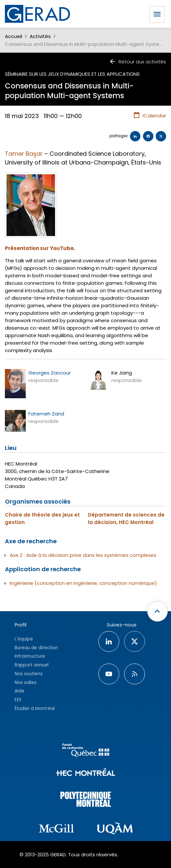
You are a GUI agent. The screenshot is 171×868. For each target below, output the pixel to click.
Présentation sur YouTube (39, 248)
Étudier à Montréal (35, 709)
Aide (20, 691)
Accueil (14, 36)
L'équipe (24, 639)
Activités (40, 36)
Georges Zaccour (50, 373)
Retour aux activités (138, 62)
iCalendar (150, 115)
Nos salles (26, 683)
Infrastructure (30, 656)
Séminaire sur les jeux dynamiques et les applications (72, 74)
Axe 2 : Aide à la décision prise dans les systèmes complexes (83, 555)
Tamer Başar (24, 154)
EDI (18, 700)
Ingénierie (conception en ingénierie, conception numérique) (83, 583)
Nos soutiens (29, 674)
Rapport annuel (32, 665)
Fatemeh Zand (46, 414)
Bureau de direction (36, 648)
